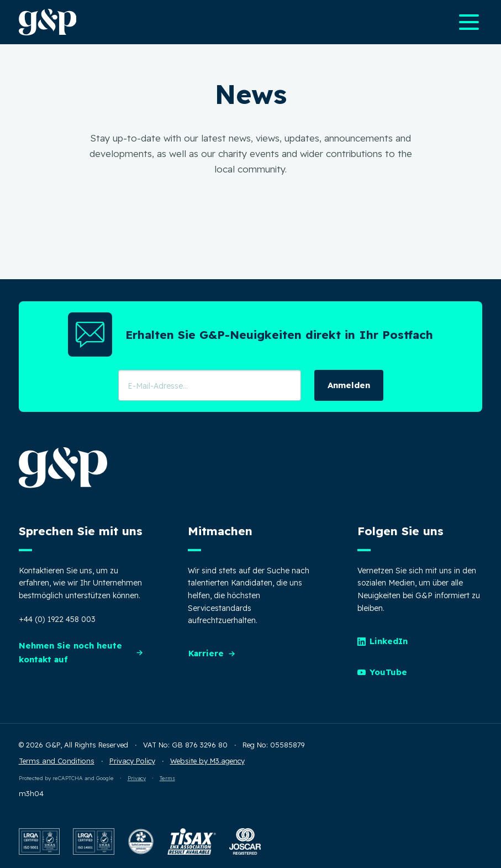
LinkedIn (383, 641)
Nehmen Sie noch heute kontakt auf (81, 652)
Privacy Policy (132, 761)
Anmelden (349, 385)
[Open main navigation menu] (469, 22)
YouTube (383, 672)
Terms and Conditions (57, 761)
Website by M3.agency (207, 761)
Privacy (137, 778)
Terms (167, 778)
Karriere (212, 653)
